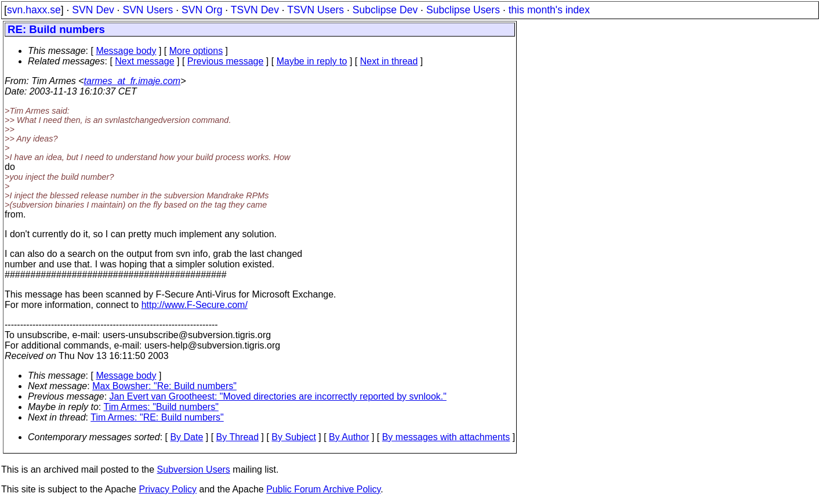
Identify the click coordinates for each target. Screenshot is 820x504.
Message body (126, 51)
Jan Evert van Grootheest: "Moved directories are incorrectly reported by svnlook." (278, 396)
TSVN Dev (255, 10)
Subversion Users (194, 469)
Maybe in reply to (312, 61)
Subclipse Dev (385, 10)
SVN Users (148, 10)
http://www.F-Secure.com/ (195, 305)
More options (196, 51)
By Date (186, 437)
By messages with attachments (446, 437)
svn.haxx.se (34, 10)
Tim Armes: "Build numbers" (161, 407)
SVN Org (202, 10)
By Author (349, 437)
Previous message (226, 61)
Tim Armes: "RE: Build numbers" (157, 417)
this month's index (549, 10)
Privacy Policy (168, 489)
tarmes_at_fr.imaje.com (133, 81)
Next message (144, 61)
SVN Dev (93, 10)
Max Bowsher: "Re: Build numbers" (164, 386)
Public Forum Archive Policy (323, 489)
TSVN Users (315, 10)
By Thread (238, 437)
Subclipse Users (463, 10)
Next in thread (389, 61)
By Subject (293, 437)
